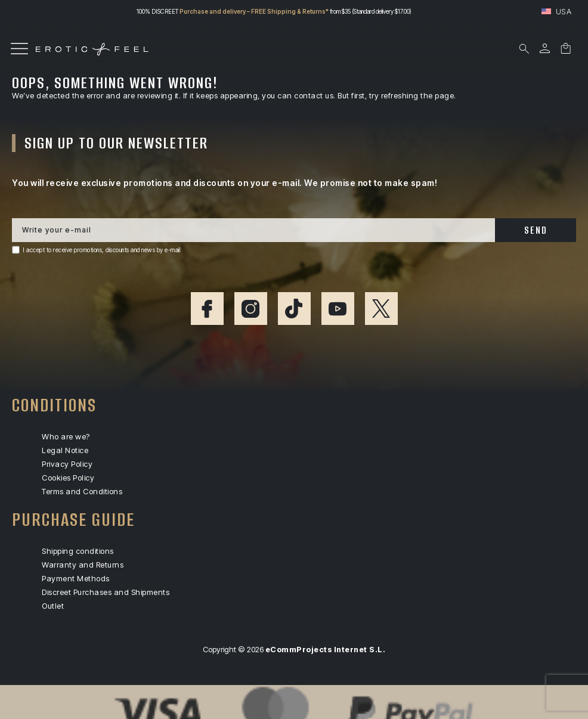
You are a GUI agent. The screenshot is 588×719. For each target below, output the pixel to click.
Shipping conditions (78, 551)
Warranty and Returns (83, 565)
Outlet (53, 606)
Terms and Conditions (82, 492)
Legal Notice (65, 450)
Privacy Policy (67, 464)
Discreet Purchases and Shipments (106, 592)
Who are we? (66, 437)
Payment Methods (76, 579)
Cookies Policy (68, 478)
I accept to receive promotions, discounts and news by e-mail (101, 250)
